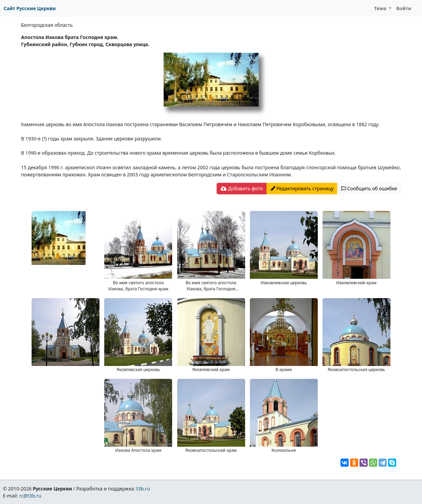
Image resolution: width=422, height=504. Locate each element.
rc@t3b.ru (30, 496)
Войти (404, 8)
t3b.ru (143, 489)
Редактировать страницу (302, 188)
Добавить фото (242, 188)
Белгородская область (47, 25)
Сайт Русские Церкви (30, 8)
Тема (381, 8)
